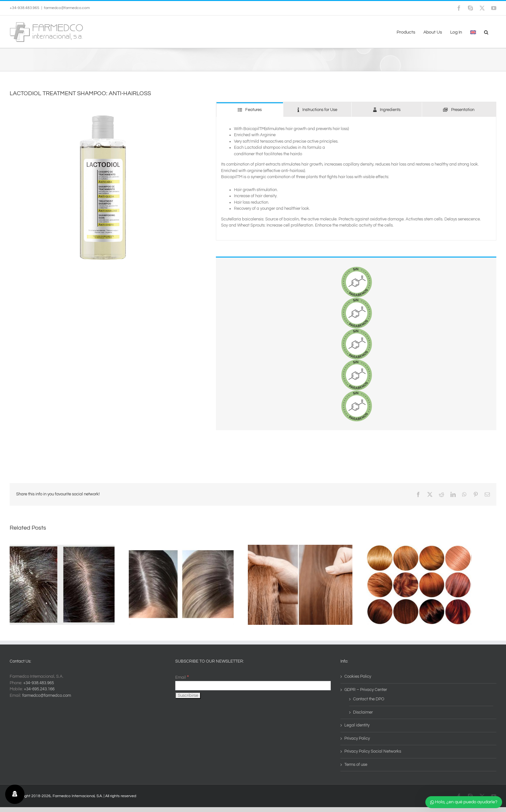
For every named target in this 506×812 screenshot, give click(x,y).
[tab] (250, 110)
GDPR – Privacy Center (366, 690)
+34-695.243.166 (39, 689)
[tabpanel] (356, 179)
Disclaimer (363, 712)
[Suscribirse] (188, 695)
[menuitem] (473, 32)
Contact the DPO (369, 699)
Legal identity (357, 725)
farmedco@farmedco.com (67, 8)
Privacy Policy (357, 738)
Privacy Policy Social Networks (373, 751)
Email (182, 677)
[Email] (253, 686)
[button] (486, 32)
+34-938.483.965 (39, 683)
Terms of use (356, 765)
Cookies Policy (358, 676)
